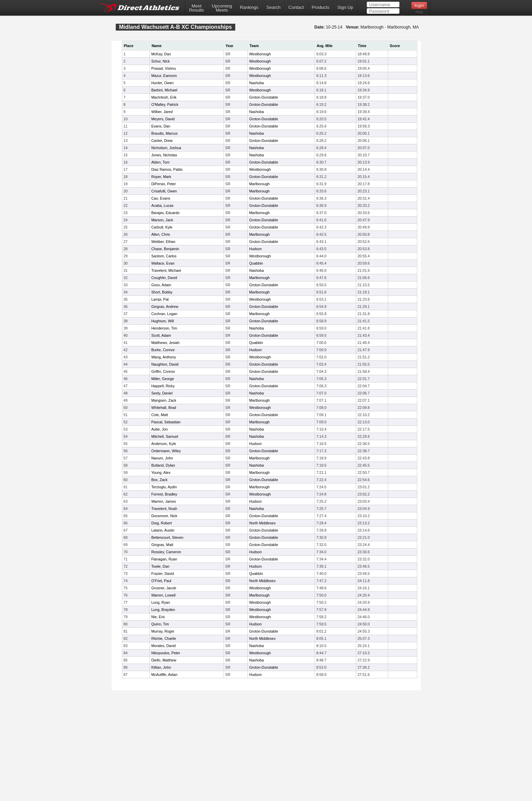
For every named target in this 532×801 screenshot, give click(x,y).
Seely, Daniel (162, 393)
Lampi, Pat (160, 299)
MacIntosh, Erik (164, 97)
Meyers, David (163, 119)
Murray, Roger (163, 631)
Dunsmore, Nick (164, 516)
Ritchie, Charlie (163, 638)
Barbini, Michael (164, 90)
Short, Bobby (162, 292)
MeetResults (197, 8)
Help (419, 12)
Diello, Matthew (164, 660)
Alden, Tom (160, 162)
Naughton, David (165, 364)
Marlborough (259, 184)
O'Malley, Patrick (165, 104)
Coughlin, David (164, 278)
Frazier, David (162, 574)
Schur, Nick (160, 61)
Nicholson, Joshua (166, 148)
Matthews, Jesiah (165, 343)
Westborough (260, 54)
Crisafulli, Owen (164, 191)
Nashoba (256, 83)
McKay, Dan (161, 54)
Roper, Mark (161, 177)
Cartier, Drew (162, 141)
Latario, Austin (163, 530)
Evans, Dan (161, 126)
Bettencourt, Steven (167, 537)
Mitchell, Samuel (165, 436)
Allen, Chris (160, 234)
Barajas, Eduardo (165, 213)
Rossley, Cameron (166, 552)
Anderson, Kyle (163, 444)
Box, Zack (159, 480)
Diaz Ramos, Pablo (167, 169)
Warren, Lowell (163, 595)
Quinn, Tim (160, 624)
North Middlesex (262, 523)
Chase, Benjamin (165, 249)
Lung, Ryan (161, 602)
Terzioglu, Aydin (164, 487)
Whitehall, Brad (163, 408)
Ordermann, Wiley (166, 451)
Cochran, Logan (164, 314)
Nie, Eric (158, 617)
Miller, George (162, 379)
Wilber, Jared (162, 112)
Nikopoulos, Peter (166, 653)
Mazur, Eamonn (164, 76)
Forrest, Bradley (164, 494)
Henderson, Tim (164, 328)
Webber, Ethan (163, 242)
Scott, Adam (161, 335)
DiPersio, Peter (163, 184)
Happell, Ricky (163, 386)
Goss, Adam (161, 285)
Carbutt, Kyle (162, 227)
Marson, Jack (162, 220)
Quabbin (256, 263)
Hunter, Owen (162, 83)
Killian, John (161, 667)
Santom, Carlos (164, 256)
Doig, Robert (161, 523)
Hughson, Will (162, 321)
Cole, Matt (160, 415)
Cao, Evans (161, 198)
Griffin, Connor (163, 371)
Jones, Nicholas (164, 155)
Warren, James (163, 501)
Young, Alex (161, 472)
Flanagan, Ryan (164, 559)
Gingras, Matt (162, 545)
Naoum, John (162, 458)
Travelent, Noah (164, 509)
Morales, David (163, 646)
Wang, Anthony (163, 357)
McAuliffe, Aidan (164, 675)
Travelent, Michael (166, 270)
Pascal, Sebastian (166, 422)
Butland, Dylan (163, 465)
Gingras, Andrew (165, 307)
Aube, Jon (159, 429)
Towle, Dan (160, 566)
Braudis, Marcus (164, 133)
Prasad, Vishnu (163, 68)
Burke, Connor (163, 350)
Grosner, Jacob (163, 588)
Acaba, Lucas (162, 205)
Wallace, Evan (163, 263)
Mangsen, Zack (164, 400)
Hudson (255, 249)
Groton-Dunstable (263, 97)
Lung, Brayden (163, 610)
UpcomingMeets (222, 8)
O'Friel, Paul (161, 581)
